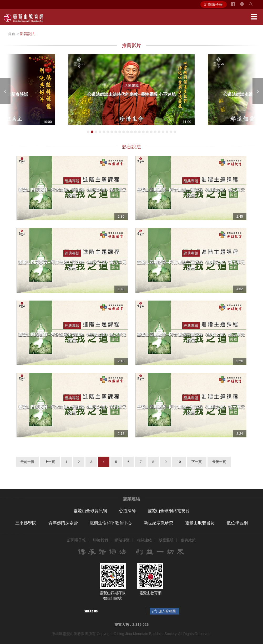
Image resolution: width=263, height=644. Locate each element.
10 (179, 462)
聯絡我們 (100, 540)
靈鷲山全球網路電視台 (169, 511)
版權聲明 (166, 540)
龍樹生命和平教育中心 (111, 523)
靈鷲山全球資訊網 (90, 511)
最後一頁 (219, 462)
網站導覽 (122, 540)
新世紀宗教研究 (159, 523)
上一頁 (50, 462)
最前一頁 (27, 462)
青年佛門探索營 (63, 523)
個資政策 (188, 540)
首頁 (12, 34)
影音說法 (27, 34)
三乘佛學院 (26, 523)
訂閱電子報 (214, 4)
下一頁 (197, 462)
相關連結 (144, 540)
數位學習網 (237, 523)
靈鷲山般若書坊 (200, 523)
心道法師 (127, 511)
